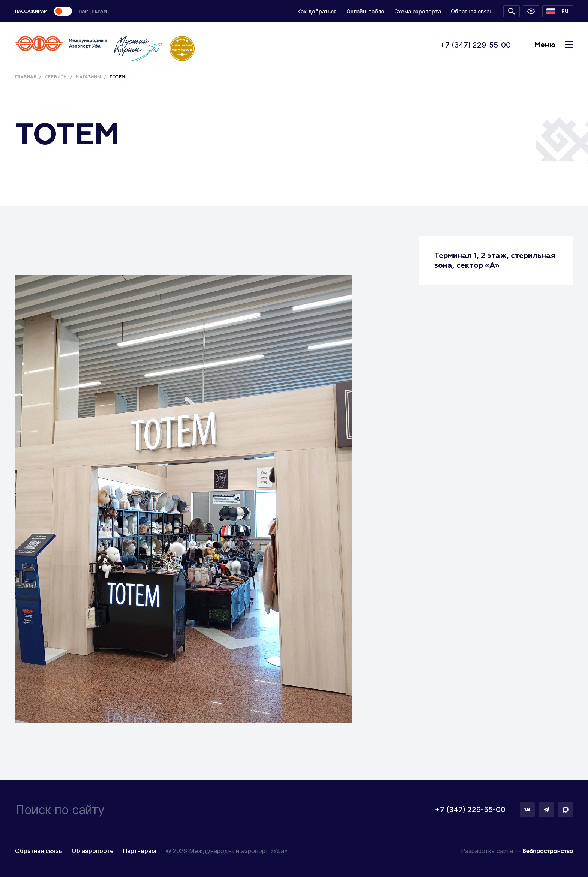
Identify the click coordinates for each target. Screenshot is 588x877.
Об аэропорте (93, 851)
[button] (558, 11)
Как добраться (317, 11)
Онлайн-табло (365, 11)
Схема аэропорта (418, 11)
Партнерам (139, 851)
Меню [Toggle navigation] (553, 45)
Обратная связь (472, 11)
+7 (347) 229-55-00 (475, 45)
